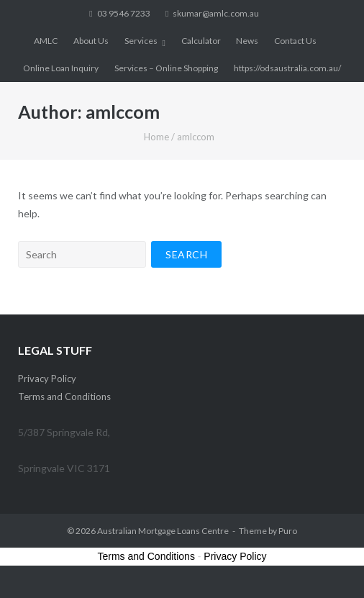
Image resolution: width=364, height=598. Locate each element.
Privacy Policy (47, 379)
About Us (91, 41)
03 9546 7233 (124, 13)
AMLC (46, 41)
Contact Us (295, 41)
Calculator (201, 41)
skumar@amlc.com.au (216, 13)
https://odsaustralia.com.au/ (287, 68)
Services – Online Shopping (166, 68)
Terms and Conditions (64, 397)
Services (141, 41)
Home (156, 137)
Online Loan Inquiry (61, 68)
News (247, 41)
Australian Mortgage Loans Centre (163, 531)
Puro (288, 531)
